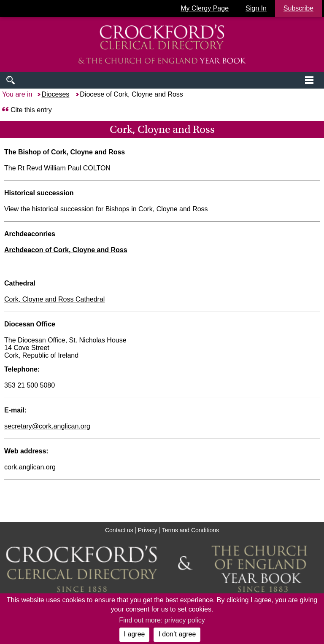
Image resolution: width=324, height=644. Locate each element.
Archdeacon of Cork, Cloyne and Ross (66, 250)
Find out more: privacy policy (162, 620)
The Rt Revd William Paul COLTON (57, 168)
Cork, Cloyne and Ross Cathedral (54, 299)
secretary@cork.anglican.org (47, 426)
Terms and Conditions (190, 530)
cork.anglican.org (30, 467)
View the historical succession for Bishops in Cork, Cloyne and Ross (106, 209)
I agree (135, 634)
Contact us (119, 530)
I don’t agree (177, 634)
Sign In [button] (256, 8)
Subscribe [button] (298, 8)
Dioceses (55, 94)
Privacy (148, 530)
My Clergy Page (205, 8)
